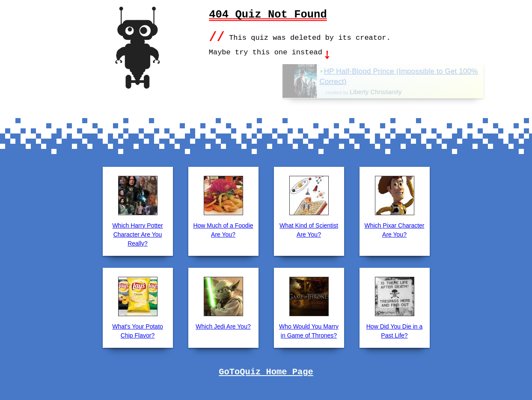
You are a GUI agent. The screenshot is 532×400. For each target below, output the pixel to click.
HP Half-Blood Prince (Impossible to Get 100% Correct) (421, 76)
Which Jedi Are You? (223, 326)
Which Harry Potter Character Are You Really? (137, 234)
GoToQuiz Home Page (266, 371)
